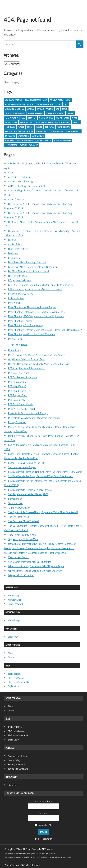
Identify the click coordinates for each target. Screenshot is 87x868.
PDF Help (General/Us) (20, 391)
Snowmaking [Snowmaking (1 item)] (24, 136)
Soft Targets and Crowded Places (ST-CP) (29, 494)
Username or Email (43, 801)
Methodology (15, 350)
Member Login (15, 339)
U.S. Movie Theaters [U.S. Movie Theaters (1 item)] (63, 140)
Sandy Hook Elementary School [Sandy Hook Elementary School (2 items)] (19, 131)
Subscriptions (15, 499)
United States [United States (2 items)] (11, 145)
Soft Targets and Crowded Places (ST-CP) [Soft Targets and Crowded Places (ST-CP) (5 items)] (23, 140)
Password (44, 813)
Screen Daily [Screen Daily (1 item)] (42, 131)
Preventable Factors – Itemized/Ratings (28, 413)
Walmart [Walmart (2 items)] (34, 145)
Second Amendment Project (22, 467)
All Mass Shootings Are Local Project (27, 186)
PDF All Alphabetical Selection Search (27, 368)
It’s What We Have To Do (21, 294)
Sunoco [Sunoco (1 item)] (48, 140)
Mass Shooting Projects (20, 321)
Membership (14, 595)
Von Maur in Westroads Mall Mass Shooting (30, 562)
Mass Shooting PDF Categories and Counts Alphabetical (36, 316)
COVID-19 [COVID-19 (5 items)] (31, 109)
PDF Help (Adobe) (17, 386)
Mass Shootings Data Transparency (26, 325)
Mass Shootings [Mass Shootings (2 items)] (46, 118)
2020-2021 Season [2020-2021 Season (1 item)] (33, 100)
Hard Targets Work (18, 276)
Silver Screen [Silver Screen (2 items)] (57, 131)
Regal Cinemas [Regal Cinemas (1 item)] (63, 127)
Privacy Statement (17, 422)
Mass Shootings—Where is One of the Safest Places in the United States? (45, 330)
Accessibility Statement (20, 177)
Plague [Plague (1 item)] (21, 127)
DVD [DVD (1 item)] (58, 109)
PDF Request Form (18, 395)
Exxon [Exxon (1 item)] (65, 109)
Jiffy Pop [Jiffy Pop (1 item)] (32, 118)
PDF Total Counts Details (21, 404)
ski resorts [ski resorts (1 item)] (10, 136)
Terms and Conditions (19, 508)
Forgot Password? (43, 839)
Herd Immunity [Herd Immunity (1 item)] (11, 118)
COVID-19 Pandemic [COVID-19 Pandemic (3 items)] (45, 109)
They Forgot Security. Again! (22, 535)
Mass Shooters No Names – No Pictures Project (32, 307)
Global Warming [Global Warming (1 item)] (36, 113)
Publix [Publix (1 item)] (30, 127)
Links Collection (16, 298)
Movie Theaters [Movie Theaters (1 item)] (27, 122)
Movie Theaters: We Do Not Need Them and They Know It (37, 355)
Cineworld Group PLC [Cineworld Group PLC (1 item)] (14, 109)
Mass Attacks (15, 303)
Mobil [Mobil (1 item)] (75, 118)
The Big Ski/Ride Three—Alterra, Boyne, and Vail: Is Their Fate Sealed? (43, 512)
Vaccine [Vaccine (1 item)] (23, 145)
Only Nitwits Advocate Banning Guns (27, 359)
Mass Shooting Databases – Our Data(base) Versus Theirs (37, 312)
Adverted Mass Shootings (21, 181)
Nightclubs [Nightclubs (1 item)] (10, 127)
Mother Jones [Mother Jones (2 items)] (11, 122)
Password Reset (19, 344)
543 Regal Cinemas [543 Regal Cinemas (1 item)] (13, 100)
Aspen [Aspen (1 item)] (68, 100)
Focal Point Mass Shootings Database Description (33, 267)
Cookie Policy (15, 244)
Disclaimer (13, 253)
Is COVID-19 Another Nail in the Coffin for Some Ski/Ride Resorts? (41, 285)
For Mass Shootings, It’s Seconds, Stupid (28, 271)
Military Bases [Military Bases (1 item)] (63, 118)
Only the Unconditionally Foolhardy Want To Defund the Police (39, 364)
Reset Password (15, 604)
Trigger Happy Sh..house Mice (23, 539)
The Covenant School (19, 517)
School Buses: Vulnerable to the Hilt (26, 463)
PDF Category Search (19, 373)
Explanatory (14, 258)
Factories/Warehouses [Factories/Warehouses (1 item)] (15, 113)
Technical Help (15, 503)
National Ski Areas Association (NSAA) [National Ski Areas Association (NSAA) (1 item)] (53, 122)
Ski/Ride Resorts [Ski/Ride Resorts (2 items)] (73, 131)
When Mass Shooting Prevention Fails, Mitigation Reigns (36, 566)
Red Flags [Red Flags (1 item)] (50, 127)
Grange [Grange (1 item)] (70, 113)
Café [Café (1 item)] (66, 104)
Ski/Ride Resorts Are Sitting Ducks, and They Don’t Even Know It (40, 476)
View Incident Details (18, 557)
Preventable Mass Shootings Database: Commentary (34, 418)
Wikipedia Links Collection (21, 575)
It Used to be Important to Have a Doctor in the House (35, 289)
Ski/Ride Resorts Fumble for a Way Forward (30, 490)
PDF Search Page (17, 400)
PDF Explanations (17, 382)
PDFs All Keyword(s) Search (22, 409)
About (11, 172)
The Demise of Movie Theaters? (24, 521)
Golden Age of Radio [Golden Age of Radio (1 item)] (55, 113)
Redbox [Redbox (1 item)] (39, 127)
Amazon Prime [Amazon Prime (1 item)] (56, 100)
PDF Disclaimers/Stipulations (23, 377)
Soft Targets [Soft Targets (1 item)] (38, 136)
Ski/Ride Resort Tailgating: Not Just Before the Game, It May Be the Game (45, 472)
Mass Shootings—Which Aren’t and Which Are (32, 334)
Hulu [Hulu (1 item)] (23, 118)
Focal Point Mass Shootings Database (27, 262)
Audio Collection (16, 199)
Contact (12, 240)
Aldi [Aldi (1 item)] (45, 100)
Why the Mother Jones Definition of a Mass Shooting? (35, 571)
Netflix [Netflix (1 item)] (76, 122)
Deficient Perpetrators (19, 249)
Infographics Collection (20, 280)
